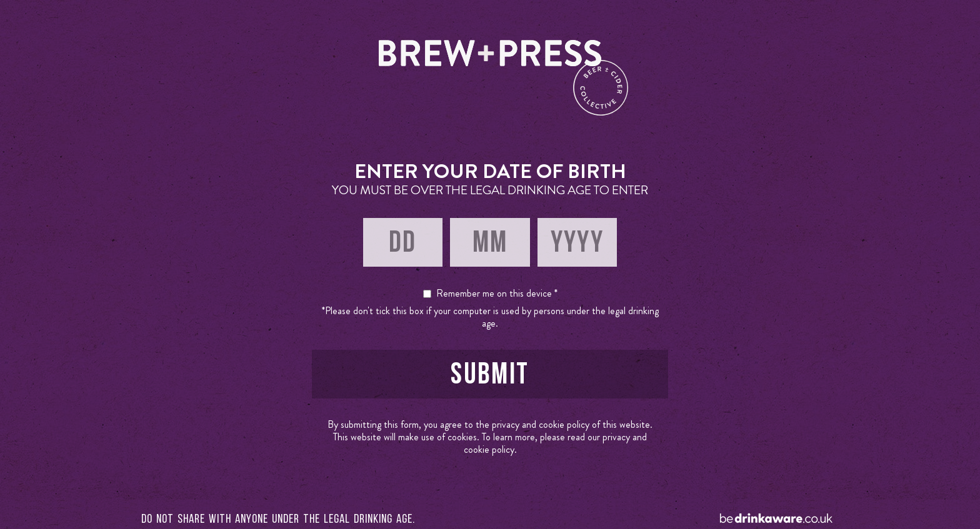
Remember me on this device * (497, 294)
